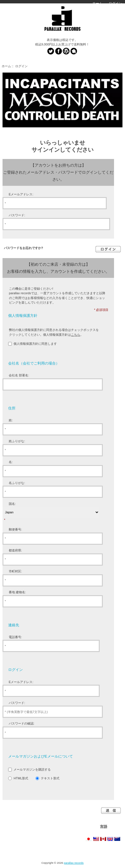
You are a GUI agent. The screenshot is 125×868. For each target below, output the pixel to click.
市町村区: (15, 571)
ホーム (97, 3)
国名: (12, 504)
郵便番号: (15, 529)
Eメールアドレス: (21, 194)
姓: (11, 420)
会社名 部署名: (19, 375)
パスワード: (17, 215)
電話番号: (15, 637)
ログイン (115, 3)
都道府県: (15, 550)
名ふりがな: (17, 483)
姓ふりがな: (17, 441)
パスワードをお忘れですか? (24, 248)
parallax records (74, 863)
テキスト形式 (50, 778)
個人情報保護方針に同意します (35, 344)
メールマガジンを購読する (32, 769)
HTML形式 (21, 778)
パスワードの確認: (22, 723)
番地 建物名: (17, 592)
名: (11, 462)
